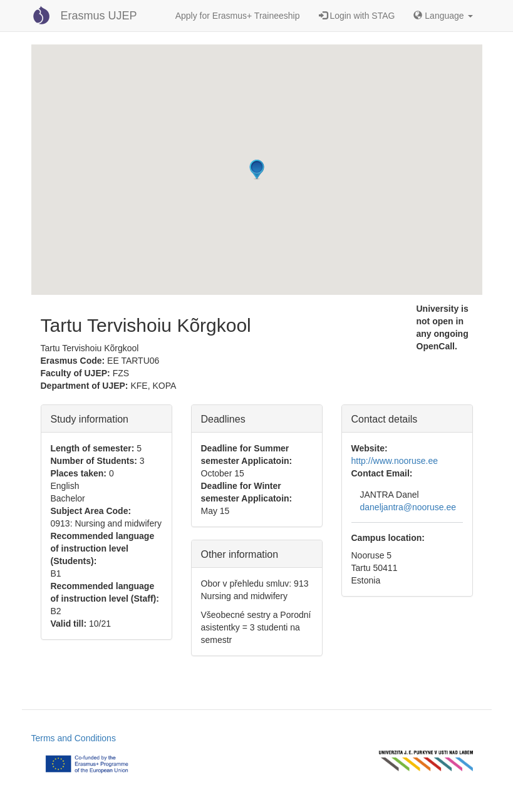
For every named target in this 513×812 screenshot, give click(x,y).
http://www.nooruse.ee (395, 461)
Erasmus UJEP (99, 16)
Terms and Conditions (74, 738)
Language (443, 16)
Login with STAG (357, 16)
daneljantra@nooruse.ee (408, 507)
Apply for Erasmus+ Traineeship (238, 16)
